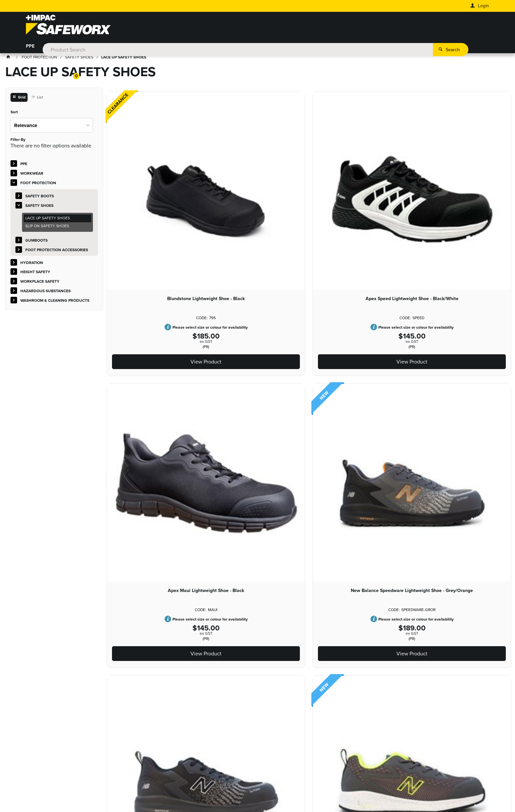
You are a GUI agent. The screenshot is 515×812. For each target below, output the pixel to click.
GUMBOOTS (36, 241)
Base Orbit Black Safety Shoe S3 (474, 365)
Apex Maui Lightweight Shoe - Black (309, 183)
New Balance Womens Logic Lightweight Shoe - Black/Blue (391, 365)
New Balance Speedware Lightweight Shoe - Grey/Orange (391, 186)
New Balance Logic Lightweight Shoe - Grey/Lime (144, 365)
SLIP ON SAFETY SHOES (47, 227)
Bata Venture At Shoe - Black (144, 545)
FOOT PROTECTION (102, 48)
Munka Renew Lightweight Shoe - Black (226, 547)
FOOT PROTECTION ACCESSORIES (57, 251)
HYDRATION (147, 48)
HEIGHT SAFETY (187, 48)
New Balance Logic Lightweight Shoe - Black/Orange (226, 365)
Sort (14, 114)
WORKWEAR (58, 48)
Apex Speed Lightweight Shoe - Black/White (226, 183)
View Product (144, 249)
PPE (30, 48)
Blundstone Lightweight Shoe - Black (144, 183)
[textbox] (248, 26)
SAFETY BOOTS (40, 197)
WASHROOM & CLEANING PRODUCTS (379, 48)
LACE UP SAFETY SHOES (48, 219)
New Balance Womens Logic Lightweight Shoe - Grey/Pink (309, 365)
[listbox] (52, 126)
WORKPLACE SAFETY (237, 48)
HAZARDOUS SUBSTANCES (300, 48)
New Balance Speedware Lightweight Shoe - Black (474, 183)
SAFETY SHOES (39, 207)
